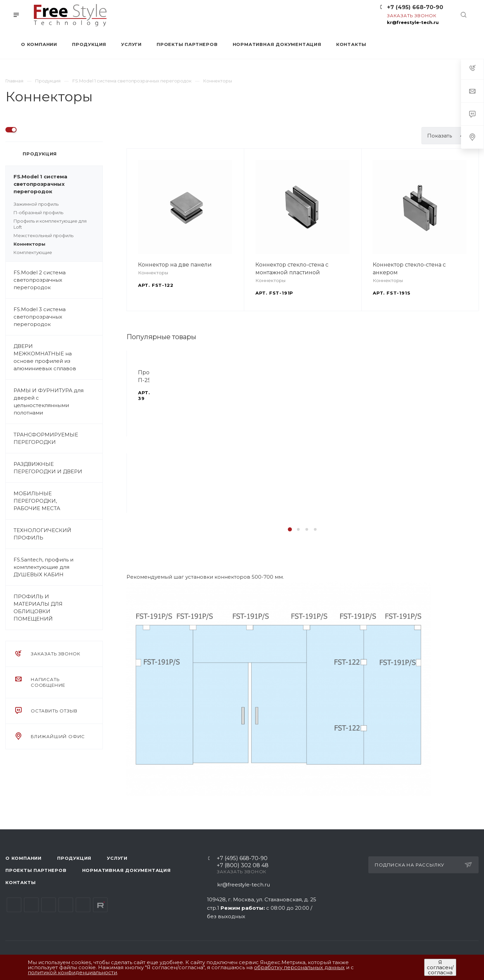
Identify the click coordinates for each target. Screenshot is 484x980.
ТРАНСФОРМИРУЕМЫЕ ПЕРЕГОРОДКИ (58, 438)
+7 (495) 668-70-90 (415, 7)
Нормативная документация (126, 870)
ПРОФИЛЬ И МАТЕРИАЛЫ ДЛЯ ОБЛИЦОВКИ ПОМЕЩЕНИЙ (58, 608)
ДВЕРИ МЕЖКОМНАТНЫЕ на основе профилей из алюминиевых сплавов (58, 357)
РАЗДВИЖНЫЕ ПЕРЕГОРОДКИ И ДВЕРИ (58, 468)
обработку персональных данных (299, 967)
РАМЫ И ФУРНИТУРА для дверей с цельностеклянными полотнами (58, 402)
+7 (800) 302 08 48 (243, 866)
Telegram (31, 905)
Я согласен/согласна (440, 967)
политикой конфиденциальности (72, 972)
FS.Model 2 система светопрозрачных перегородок (58, 280)
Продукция (74, 858)
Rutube (100, 905)
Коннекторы (29, 244)
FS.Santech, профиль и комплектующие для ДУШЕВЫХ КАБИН (58, 567)
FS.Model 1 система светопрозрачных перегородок (58, 184)
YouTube (49, 905)
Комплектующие (33, 252)
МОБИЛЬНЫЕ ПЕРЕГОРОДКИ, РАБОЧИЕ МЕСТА (58, 501)
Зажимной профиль (36, 204)
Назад (128, 445)
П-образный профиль (38, 212)
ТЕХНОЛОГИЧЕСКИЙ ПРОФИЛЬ (58, 534)
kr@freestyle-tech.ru (413, 22)
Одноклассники (66, 905)
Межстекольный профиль (43, 235)
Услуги (117, 858)
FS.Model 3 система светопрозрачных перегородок (58, 317)
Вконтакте (14, 905)
